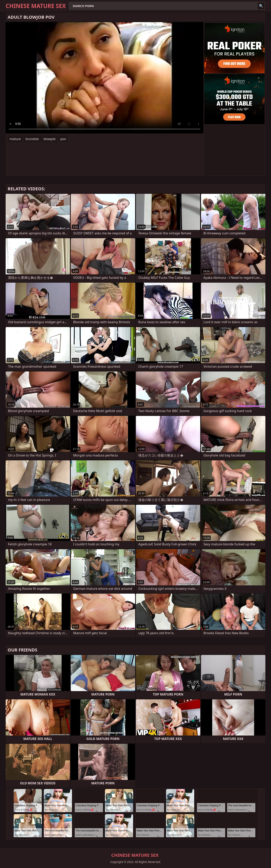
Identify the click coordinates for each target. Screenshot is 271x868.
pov (63, 139)
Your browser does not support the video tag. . (105, 78)
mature (15, 139)
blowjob (50, 139)
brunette (32, 139)
